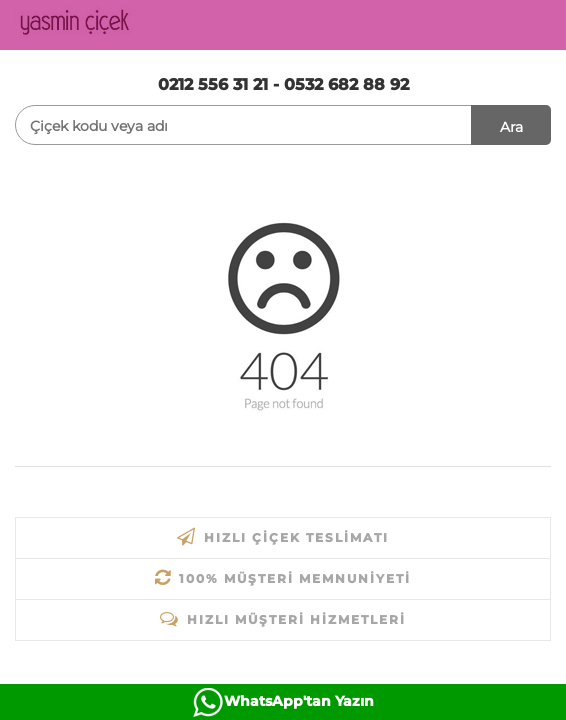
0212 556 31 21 (213, 84)
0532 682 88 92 (346, 84)
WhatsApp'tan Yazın (299, 701)
